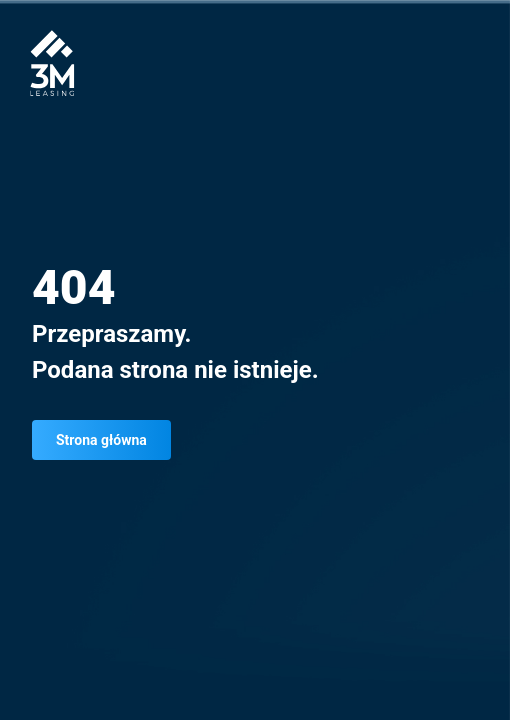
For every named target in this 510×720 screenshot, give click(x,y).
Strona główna (101, 440)
